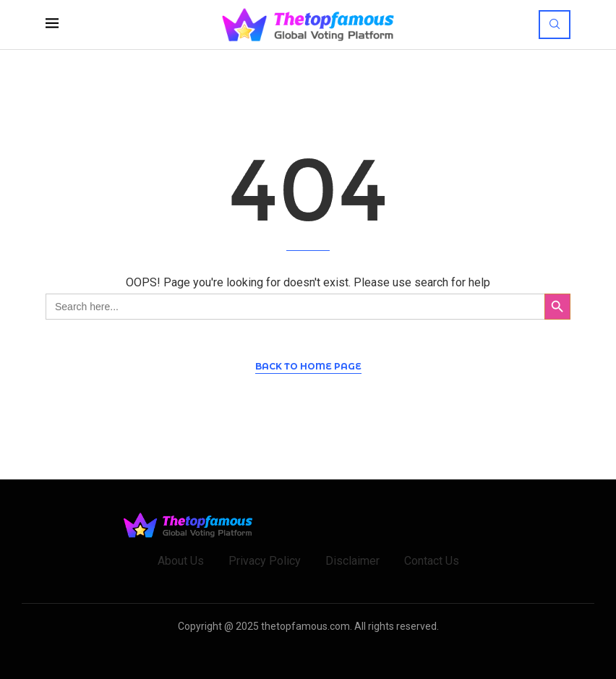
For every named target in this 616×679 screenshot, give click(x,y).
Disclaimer (352, 561)
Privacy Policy (265, 561)
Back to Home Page (308, 366)
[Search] (555, 25)
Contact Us (432, 561)
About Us (181, 561)
